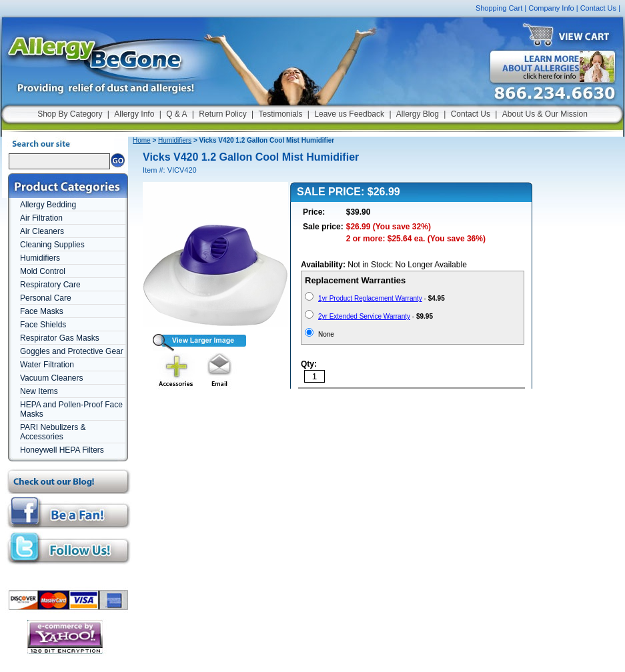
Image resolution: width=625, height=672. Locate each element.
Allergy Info (134, 114)
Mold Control (43, 271)
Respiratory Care (50, 285)
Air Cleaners (42, 231)
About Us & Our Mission (545, 114)
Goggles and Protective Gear (72, 351)
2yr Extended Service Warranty (364, 316)
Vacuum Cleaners (52, 378)
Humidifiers (40, 258)
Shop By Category (70, 114)
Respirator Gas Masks (60, 338)
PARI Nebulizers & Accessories (53, 432)
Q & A (176, 114)
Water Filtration (47, 365)
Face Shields (43, 325)
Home (142, 140)
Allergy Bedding (48, 205)
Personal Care (46, 298)
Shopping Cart (499, 8)
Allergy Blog (418, 114)
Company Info (551, 8)
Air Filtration (41, 218)
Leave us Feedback (349, 114)
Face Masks (42, 311)
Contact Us (598, 8)
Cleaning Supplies (52, 245)
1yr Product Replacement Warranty (370, 298)
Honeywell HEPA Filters (62, 450)
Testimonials (280, 114)
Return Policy (222, 114)
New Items (39, 391)
